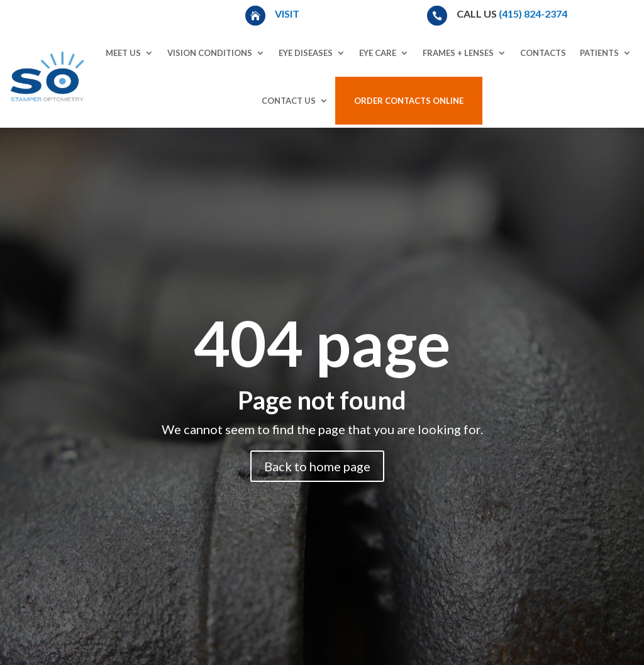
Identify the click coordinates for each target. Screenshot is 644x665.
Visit (288, 14)
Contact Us (289, 101)
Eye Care (378, 53)
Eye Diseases (306, 53)
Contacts (543, 53)
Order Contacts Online (409, 101)
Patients (599, 53)
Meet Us (123, 53)
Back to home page (317, 466)
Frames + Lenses (458, 53)
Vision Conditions (210, 53)
